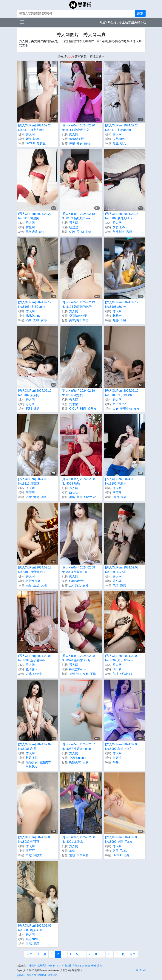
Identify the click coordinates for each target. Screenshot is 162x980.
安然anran (119, 139)
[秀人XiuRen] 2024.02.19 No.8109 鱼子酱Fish (122, 393)
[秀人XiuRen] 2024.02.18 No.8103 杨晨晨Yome (78, 216)
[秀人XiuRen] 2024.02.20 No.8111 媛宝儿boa (35, 128)
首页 (30, 954)
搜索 (140, 13)
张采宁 (33, 966)
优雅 (72, 232)
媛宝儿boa (33, 139)
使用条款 (21, 975)
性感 (29, 944)
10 (109, 954)
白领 (87, 143)
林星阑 (30, 227)
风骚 (129, 232)
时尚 (83, 409)
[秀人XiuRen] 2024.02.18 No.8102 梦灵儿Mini (122, 216)
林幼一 (117, 316)
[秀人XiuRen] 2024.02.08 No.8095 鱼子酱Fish (35, 658)
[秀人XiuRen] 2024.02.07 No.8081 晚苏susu (35, 928)
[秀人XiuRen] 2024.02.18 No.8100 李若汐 (122, 481)
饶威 (94, 966)
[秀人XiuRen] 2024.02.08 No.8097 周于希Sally (122, 658)
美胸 (72, 497)
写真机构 (42, 975)
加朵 (72, 851)
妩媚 (36, 409)
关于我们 (53, 975)
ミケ (58, 966)
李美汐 (51, 966)
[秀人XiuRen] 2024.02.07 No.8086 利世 (35, 747)
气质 (116, 585)
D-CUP (31, 143)
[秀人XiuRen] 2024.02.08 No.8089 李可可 (35, 839)
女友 (137, 409)
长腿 (123, 320)
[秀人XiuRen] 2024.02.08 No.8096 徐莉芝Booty (78, 658)
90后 (116, 497)
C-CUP (74, 409)
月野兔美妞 (33, 581)
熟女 (80, 143)
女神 (36, 320)
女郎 (44, 320)
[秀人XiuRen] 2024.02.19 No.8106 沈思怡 (78, 393)
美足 (80, 497)
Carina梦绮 (77, 581)
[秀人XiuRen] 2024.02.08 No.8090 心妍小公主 (122, 747)
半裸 (116, 762)
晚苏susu (32, 939)
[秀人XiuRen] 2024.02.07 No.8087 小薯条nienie (78, 747)
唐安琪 (30, 493)
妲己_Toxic (120, 851)
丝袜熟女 (75, 585)
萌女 (123, 143)
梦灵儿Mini (120, 227)
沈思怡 (74, 404)
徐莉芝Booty (77, 669)
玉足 (36, 585)
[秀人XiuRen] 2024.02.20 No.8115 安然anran (122, 128)
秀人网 (30, 134)
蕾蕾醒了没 (77, 139)
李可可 (30, 851)
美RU (80, 232)
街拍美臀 (75, 762)
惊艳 (72, 143)
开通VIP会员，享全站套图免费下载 (123, 22)
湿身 (127, 855)
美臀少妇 (75, 320)
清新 (36, 944)
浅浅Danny (33, 316)
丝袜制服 (119, 232)
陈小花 (117, 581)
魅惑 (116, 320)
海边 (36, 497)
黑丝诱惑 (32, 232)
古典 (29, 674)
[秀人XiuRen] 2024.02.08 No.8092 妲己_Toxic (122, 839)
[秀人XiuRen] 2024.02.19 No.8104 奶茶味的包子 (78, 304)
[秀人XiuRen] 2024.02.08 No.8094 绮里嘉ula (78, 570)
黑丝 (116, 143)
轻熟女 (92, 409)
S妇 (42, 232)
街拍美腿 (83, 855)
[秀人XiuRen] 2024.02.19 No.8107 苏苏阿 (35, 393)
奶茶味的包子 (78, 316)
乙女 (29, 497)
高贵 (29, 585)
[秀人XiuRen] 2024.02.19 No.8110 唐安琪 (35, 481)
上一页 (42, 954)
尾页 (132, 954)
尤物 (88, 232)
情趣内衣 (45, 762)
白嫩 (86, 320)
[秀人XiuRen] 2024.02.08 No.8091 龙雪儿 (78, 839)
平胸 (93, 674)
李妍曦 (117, 758)
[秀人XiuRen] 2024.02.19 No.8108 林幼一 (122, 304)
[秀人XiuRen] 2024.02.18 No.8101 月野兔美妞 (35, 570)
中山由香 (67, 966)
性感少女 (32, 762)
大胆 (44, 585)
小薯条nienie (78, 758)
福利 (29, 409)
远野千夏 (42, 966)
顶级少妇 (75, 674)
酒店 (29, 320)
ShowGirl (90, 497)
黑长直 (41, 143)
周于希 (117, 669)
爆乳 (124, 497)
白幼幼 (74, 493)
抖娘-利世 (32, 758)
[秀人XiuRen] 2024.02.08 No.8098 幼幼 (78, 481)
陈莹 (88, 966)
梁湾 (100, 966)
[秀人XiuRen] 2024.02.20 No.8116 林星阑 (35, 216)
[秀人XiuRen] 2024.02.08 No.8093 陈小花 (122, 570)
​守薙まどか (78, 966)
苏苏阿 (30, 404)
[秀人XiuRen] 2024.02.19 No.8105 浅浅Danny (35, 304)
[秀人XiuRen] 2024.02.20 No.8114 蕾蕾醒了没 (78, 128)
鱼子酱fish (119, 404)
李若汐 (117, 493)
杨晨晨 (74, 227)
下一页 (120, 954)
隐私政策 (32, 975)
